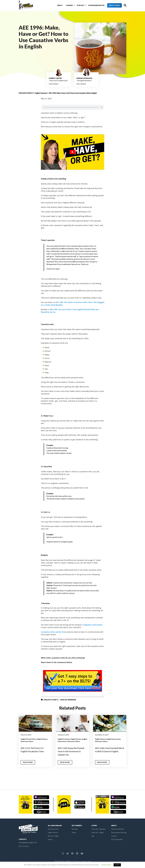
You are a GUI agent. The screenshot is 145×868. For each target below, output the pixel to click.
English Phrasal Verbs (28, 739)
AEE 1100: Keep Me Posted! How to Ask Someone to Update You (72, 751)
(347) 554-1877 (24, 846)
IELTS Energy (77, 825)
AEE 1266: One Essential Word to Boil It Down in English (108, 751)
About (58, 6)
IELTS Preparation (118, 839)
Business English (54, 836)
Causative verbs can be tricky (54, 632)
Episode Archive (53, 829)
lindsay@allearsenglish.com (28, 842)
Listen (94, 825)
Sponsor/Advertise (93, 6)
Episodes (75, 829)
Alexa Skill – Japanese (99, 829)
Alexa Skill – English (98, 832)
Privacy (77, 861)
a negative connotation (92, 625)
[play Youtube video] (73, 152)
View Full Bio (54, 84)
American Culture (27, 741)
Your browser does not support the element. (73, 107)
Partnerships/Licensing (119, 832)
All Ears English (55, 825)
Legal (89, 861)
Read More (28, 762)
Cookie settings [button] (106, 865)
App (93, 836)
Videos (50, 839)
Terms (84, 861)
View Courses (111, 6)
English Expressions (113, 739)
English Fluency (26, 93)
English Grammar (41, 93)
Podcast (77, 6)
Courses (67, 6)
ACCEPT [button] (117, 865)
